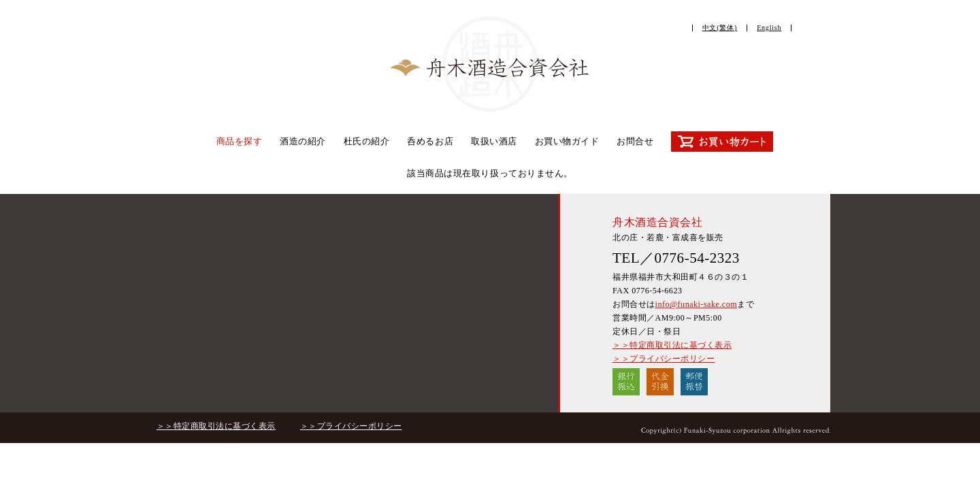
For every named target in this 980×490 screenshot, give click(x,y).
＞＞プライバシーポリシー (664, 359)
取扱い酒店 (494, 141)
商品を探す (240, 141)
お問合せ (635, 141)
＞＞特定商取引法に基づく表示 (672, 345)
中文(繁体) (720, 28)
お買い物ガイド (567, 141)
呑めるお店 (430, 141)
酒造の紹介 (303, 141)
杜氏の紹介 (367, 141)
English (769, 28)
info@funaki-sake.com (696, 304)
